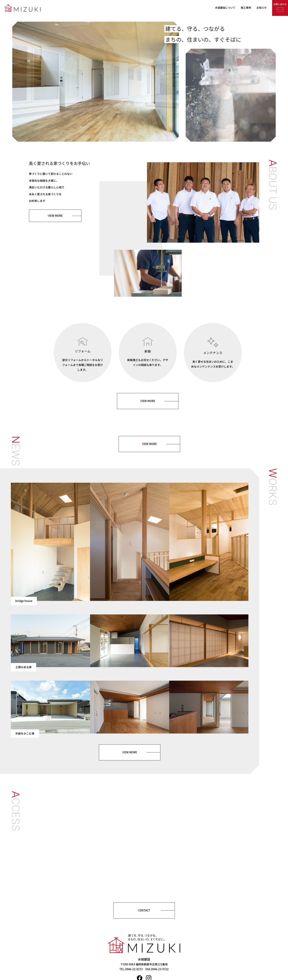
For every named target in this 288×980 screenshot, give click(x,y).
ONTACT (144, 910)
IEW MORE (55, 216)
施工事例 (246, 8)
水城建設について (225, 8)
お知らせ (262, 8)
